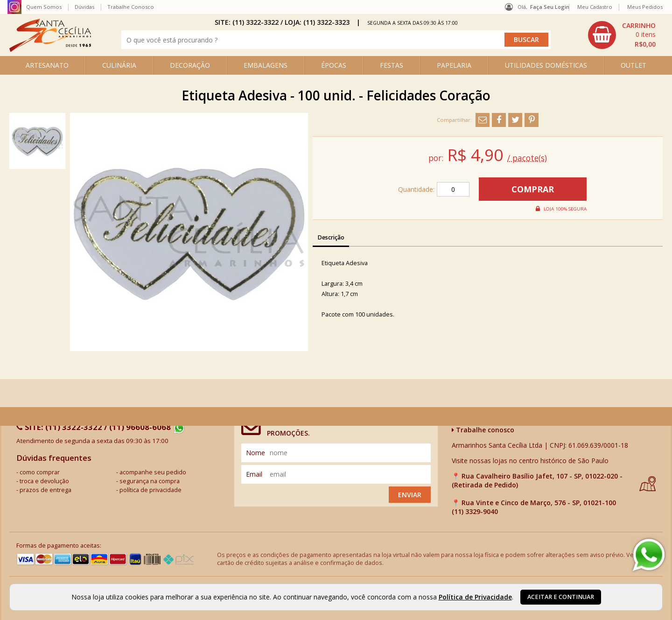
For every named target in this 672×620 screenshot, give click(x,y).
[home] (50, 49)
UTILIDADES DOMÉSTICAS (546, 65)
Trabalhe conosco (483, 430)
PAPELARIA (454, 65)
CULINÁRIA (119, 65)
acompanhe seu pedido (153, 472)
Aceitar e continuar (561, 597)
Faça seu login (550, 7)
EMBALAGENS (266, 65)
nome (255, 453)
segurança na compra (150, 481)
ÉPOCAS (334, 65)
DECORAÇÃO (190, 65)
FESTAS (392, 65)
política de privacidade (150, 490)
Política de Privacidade (475, 597)
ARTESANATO (47, 65)
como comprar (40, 472)
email (254, 474)
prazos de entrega (45, 490)
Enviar (410, 495)
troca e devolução (44, 481)
